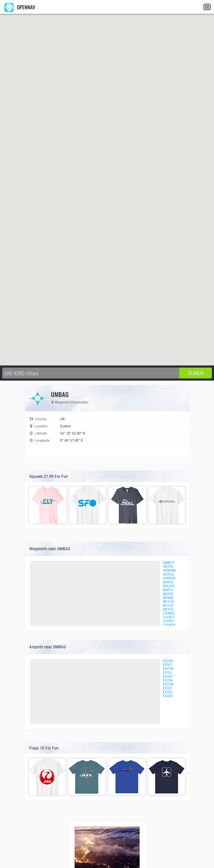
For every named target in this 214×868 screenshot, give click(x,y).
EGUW (168, 684)
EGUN (168, 661)
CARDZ (169, 613)
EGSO (168, 696)
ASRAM (169, 578)
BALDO (169, 586)
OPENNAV (20, 7)
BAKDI (168, 582)
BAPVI (168, 590)
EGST (168, 688)
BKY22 (168, 606)
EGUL (168, 672)
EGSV (168, 692)
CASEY (169, 617)
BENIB (168, 598)
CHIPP (168, 621)
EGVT (168, 665)
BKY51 (168, 609)
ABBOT (169, 563)
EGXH (168, 676)
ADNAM (169, 570)
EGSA (168, 680)
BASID (168, 594)
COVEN (169, 625)
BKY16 (168, 602)
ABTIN (168, 567)
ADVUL (169, 574)
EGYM (168, 669)
